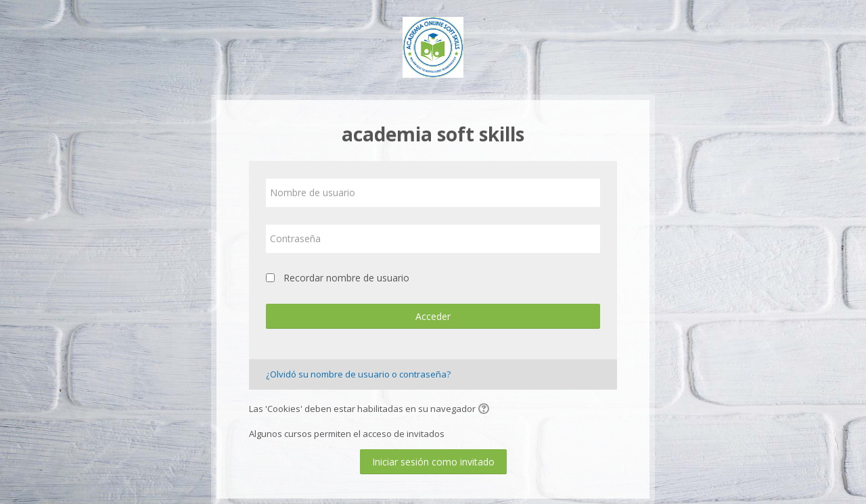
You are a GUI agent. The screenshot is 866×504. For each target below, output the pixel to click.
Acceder (433, 316)
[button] (486, 410)
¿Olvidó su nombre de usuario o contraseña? (358, 374)
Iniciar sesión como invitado (433, 462)
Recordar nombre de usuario (346, 278)
